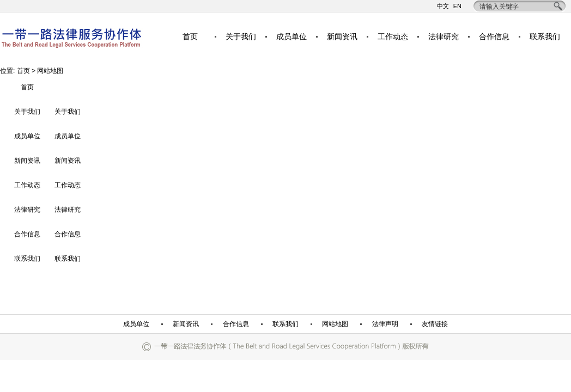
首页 (190, 36)
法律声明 (385, 324)
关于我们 (241, 36)
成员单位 (291, 36)
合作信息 (494, 36)
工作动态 (393, 36)
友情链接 (435, 324)
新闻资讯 (342, 36)
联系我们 (545, 36)
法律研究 (444, 36)
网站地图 (335, 324)
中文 (443, 6)
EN (457, 6)
